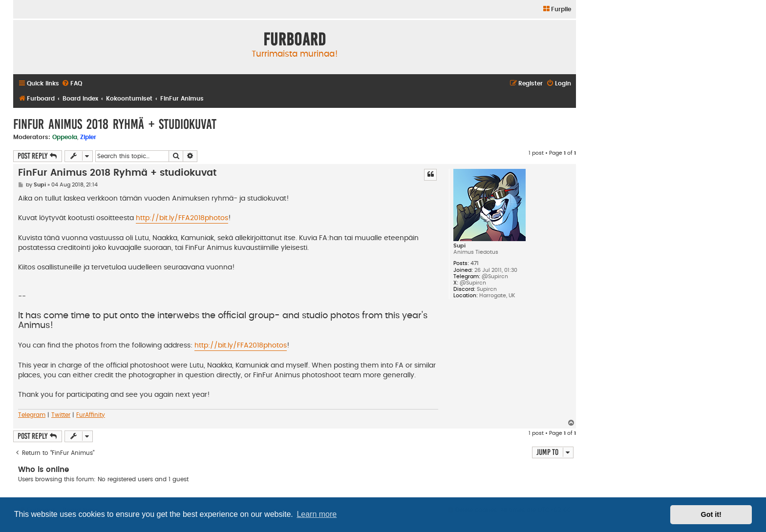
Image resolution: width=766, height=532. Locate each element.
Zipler (88, 137)
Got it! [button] (711, 514)
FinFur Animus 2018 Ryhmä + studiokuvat (115, 124)
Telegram (32, 415)
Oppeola (65, 137)
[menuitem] (557, 10)
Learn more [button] (317, 514)
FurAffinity (91, 415)
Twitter (61, 415)
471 (475, 263)
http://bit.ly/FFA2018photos (182, 218)
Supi (459, 246)
